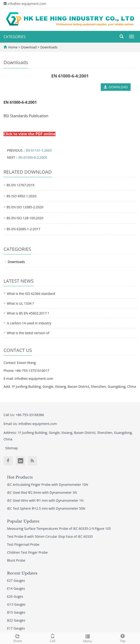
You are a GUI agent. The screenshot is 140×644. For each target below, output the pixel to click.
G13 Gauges (16, 604)
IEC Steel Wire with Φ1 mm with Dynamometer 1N (45, 500)
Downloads (49, 47)
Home (13, 47)
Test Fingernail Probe (23, 544)
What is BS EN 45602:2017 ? (28, 313)
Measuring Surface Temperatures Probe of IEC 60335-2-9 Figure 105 (59, 529)
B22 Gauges (16, 620)
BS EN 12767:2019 (20, 185)
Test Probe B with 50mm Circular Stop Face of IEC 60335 (50, 536)
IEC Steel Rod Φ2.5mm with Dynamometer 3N (42, 492)
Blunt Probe (16, 560)
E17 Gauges (16, 628)
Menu (87, 638)
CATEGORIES (15, 37)
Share (17, 638)
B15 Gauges (16, 612)
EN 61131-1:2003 (39, 150)
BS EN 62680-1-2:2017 (23, 229)
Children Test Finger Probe (27, 552)
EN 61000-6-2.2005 (33, 157)
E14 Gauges (16, 588)
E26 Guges (15, 596)
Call (52, 638)
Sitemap (11, 448)
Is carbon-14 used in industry (29, 323)
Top (122, 638)
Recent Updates (22, 573)
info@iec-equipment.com (27, 4)
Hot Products (20, 477)
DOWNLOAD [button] (116, 87)
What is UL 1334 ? (20, 303)
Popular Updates (23, 521)
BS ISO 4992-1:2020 (21, 196)
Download (29, 47)
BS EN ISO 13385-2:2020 (25, 207)
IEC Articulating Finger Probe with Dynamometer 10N (48, 485)
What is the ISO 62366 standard (31, 294)
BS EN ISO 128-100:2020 (25, 218)
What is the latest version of (28, 333)
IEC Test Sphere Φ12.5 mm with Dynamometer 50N (46, 508)
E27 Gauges (16, 580)
